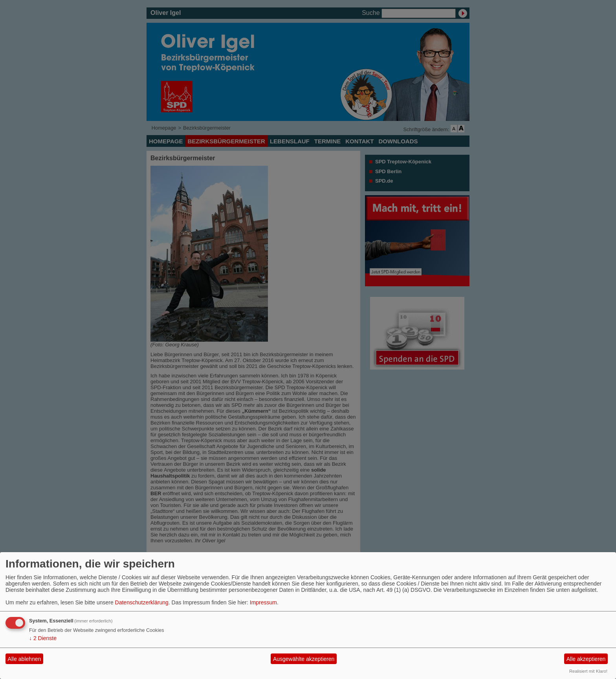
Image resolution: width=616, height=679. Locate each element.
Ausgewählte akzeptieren (304, 659)
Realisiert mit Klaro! (588, 671)
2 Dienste (43, 638)
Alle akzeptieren (586, 659)
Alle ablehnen (25, 659)
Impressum (263, 602)
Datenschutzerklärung (142, 602)
